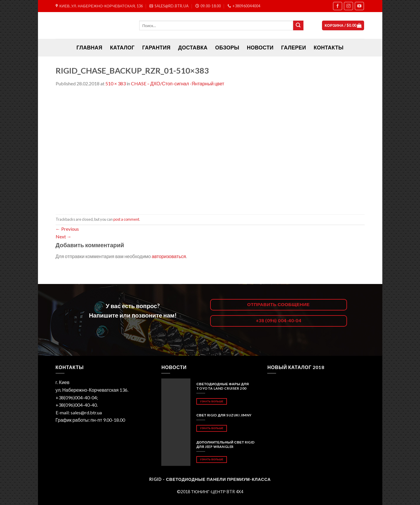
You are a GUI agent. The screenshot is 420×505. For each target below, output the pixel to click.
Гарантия (156, 48)
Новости (260, 48)
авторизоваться (169, 256)
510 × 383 (116, 83)
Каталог (122, 48)
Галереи (293, 48)
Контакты (329, 48)
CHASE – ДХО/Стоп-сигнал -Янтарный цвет (178, 83)
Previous (67, 229)
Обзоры (227, 48)
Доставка (193, 48)
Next (64, 236)
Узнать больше (212, 401)
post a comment (126, 219)
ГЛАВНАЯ (89, 48)
